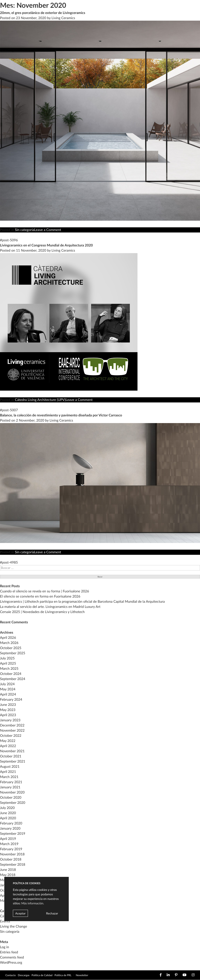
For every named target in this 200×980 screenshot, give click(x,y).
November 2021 (12, 751)
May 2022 (8, 741)
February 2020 (11, 823)
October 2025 (11, 648)
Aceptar (20, 913)
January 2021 (10, 787)
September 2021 (13, 761)
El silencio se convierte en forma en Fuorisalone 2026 (40, 596)
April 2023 (8, 715)
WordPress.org (11, 962)
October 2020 (11, 797)
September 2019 (13, 834)
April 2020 (8, 818)
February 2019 (11, 849)
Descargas (24, 975)
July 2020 (7, 808)
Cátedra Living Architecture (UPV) (40, 400)
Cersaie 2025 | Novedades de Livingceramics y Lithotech (42, 612)
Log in (5, 947)
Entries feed (9, 952)
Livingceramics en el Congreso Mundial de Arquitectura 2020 (46, 245)
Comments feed (12, 957)
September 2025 (13, 653)
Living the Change (14, 926)
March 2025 (9, 669)
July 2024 (7, 684)
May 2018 (8, 875)
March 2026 (9, 643)
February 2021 (11, 782)
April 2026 (8, 638)
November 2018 (12, 854)
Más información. (33, 903)
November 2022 (12, 730)
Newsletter (82, 975)
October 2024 (11, 674)
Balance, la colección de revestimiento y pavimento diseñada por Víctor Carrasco (61, 415)
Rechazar (52, 913)
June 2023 (8, 705)
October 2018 (11, 859)
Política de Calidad (42, 975)
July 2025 (7, 658)
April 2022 (8, 746)
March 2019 (9, 844)
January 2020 (10, 828)
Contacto (11, 975)
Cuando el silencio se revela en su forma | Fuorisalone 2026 (44, 591)
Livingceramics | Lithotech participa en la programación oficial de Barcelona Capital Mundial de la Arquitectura (82, 602)
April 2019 (8, 839)
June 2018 (8, 870)
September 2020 (13, 803)
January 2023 (10, 720)
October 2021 (11, 756)
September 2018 (13, 865)
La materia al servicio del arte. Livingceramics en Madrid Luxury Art (50, 607)
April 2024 (8, 694)
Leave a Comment (48, 230)
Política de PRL (63, 975)
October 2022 (11, 736)
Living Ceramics (63, 250)
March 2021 (9, 777)
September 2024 (13, 679)
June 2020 (8, 813)
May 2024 (8, 689)
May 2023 (8, 710)
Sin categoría (24, 230)
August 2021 (10, 767)
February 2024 (11, 699)
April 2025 (8, 663)
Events (5, 921)
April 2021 (8, 772)
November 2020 (12, 792)
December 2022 (12, 725)
